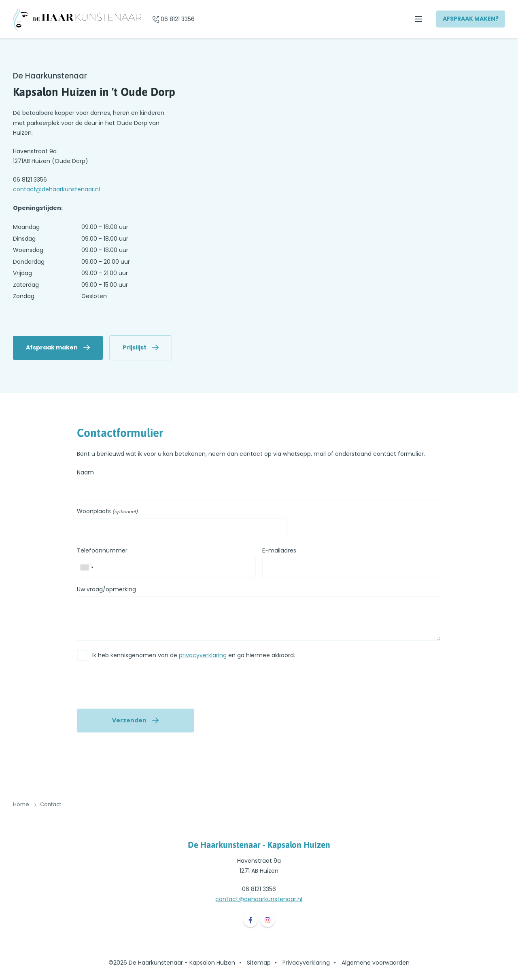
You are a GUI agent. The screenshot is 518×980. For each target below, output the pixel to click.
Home (21, 804)
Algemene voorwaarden (376, 963)
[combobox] (87, 567)
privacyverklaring (203, 655)
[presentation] (138, 686)
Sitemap (259, 963)
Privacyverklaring (306, 963)
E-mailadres (279, 550)
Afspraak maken (52, 347)
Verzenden (129, 720)
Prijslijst (135, 347)
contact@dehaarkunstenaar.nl (56, 189)
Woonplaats (107, 512)
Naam (85, 472)
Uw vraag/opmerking (106, 589)
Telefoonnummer (102, 550)
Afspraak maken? (471, 19)
